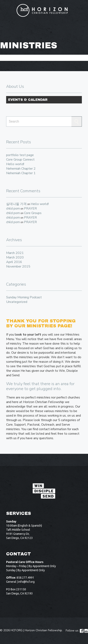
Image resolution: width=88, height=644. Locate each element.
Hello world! (15, 164)
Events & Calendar (28, 100)
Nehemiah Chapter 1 (21, 173)
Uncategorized (17, 302)
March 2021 (15, 253)
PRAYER (30, 208)
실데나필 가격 (16, 204)
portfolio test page (20, 155)
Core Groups (33, 213)
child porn (13, 208)
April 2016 (14, 262)
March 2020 (15, 257)
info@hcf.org (26, 582)
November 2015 (18, 266)
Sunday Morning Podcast (24, 297)
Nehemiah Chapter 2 (21, 169)
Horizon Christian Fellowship (43, 630)
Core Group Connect (20, 160)
